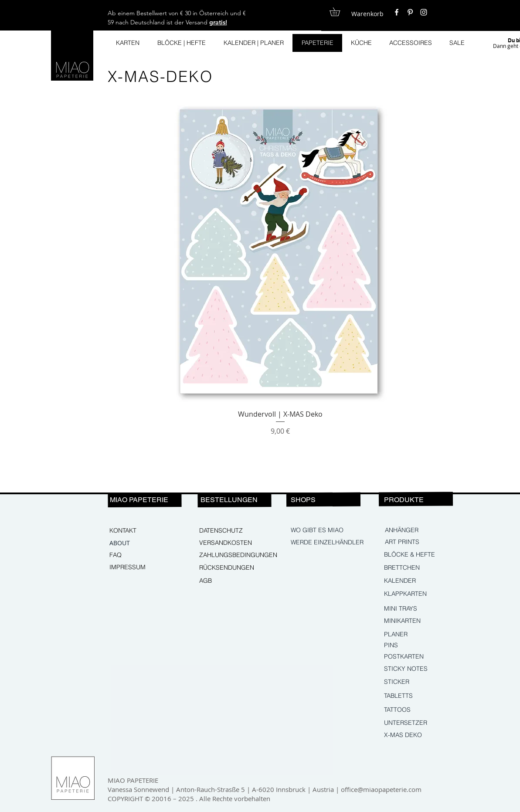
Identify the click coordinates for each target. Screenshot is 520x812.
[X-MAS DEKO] (421, 735)
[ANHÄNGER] (422, 530)
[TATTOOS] (421, 710)
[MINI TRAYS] (421, 609)
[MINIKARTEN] (421, 621)
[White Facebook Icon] (397, 12)
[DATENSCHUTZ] (229, 531)
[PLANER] (411, 635)
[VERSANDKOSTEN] (229, 543)
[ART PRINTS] (422, 542)
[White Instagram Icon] (424, 12)
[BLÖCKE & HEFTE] (423, 555)
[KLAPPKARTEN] (421, 594)
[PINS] (421, 646)
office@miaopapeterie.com (381, 789)
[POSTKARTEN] (411, 657)
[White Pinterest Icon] (410, 12)
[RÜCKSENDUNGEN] (230, 568)
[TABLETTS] (421, 696)
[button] (339, 12)
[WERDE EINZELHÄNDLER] (328, 543)
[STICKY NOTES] (421, 669)
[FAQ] (139, 555)
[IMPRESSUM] (139, 567)
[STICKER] (421, 682)
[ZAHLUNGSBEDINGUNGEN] (238, 555)
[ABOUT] (139, 543)
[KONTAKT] (139, 531)
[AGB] (229, 581)
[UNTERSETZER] (421, 723)
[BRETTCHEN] (421, 568)
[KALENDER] (421, 581)
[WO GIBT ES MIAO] (318, 530)
